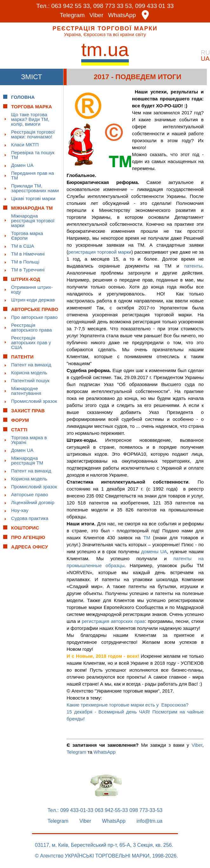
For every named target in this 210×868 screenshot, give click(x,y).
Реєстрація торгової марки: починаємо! (33, 134)
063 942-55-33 (111, 810)
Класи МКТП (25, 145)
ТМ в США (23, 246)
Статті (19, 430)
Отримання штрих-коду (32, 289)
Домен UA (22, 165)
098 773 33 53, (113, 6)
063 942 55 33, (72, 6)
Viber (96, 15)
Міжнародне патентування (26, 391)
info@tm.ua (149, 821)
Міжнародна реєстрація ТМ (27, 460)
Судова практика (30, 518)
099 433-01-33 (77, 810)
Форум (20, 420)
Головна (23, 97)
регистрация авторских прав (113, 621)
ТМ (147, 538)
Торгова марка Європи (27, 236)
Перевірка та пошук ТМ (33, 155)
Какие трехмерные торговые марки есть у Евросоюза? (128, 705)
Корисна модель (29, 373)
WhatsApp (122, 15)
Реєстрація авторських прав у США (31, 342)
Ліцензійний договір (33, 502)
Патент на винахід (31, 365)
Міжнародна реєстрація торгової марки (33, 221)
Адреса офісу (30, 547)
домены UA (154, 551)
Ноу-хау (20, 510)
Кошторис (25, 528)
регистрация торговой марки (100, 252)
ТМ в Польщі (25, 262)
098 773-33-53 (146, 810)
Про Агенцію (28, 537)
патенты (193, 266)
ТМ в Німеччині (28, 254)
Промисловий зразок (34, 401)
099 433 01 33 (154, 6)
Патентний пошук (30, 380)
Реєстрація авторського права (31, 327)
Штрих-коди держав (33, 300)
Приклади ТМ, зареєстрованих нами (35, 188)
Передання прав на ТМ (33, 175)
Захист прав (28, 411)
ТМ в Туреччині (28, 270)
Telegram (72, 15)
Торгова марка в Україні (29, 440)
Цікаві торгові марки (33, 198)
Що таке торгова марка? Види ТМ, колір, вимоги (30, 119)
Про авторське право (34, 317)
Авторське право (30, 494)
